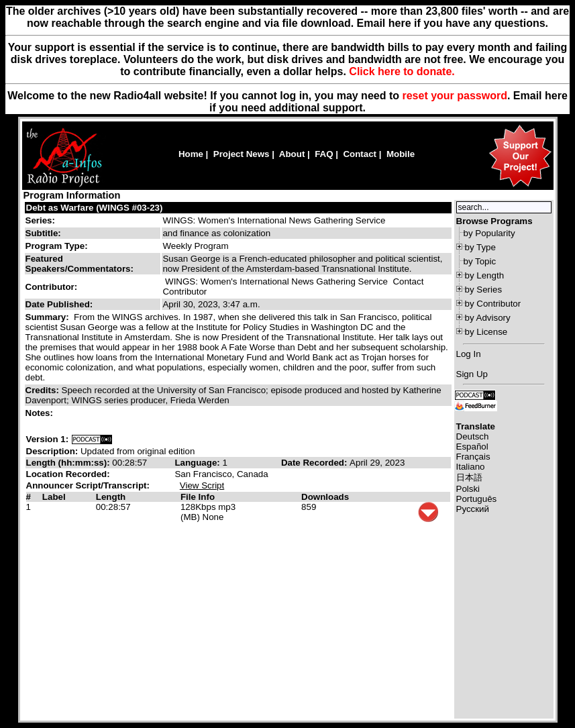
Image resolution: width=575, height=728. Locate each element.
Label (54, 497)
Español (472, 447)
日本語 (469, 477)
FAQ (324, 154)
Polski (468, 489)
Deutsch (473, 436)
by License (486, 332)
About (292, 154)
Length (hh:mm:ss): (69, 463)
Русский (473, 509)
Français (473, 457)
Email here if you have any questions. (453, 23)
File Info (198, 497)
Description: (53, 451)
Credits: (44, 390)
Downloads (325, 497)
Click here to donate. (402, 71)
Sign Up (472, 374)
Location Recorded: (68, 474)
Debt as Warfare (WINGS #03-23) (95, 208)
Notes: (41, 413)
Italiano (471, 467)
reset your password (455, 96)
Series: (40, 220)
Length (111, 497)
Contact (360, 154)
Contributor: (52, 287)
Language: (198, 463)
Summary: (49, 317)
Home (191, 154)
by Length (485, 275)
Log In (469, 354)
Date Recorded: (315, 463)
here (556, 96)
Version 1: (48, 439)
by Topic (480, 261)
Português (477, 499)
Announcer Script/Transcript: (88, 485)
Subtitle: (43, 233)
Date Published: (59, 304)
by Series (484, 290)
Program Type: (57, 246)
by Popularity (489, 233)
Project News (242, 154)
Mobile (401, 154)
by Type (480, 247)
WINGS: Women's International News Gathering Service (274, 220)
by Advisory (488, 318)
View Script (202, 485)
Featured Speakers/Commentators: (80, 264)
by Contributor (493, 304)
